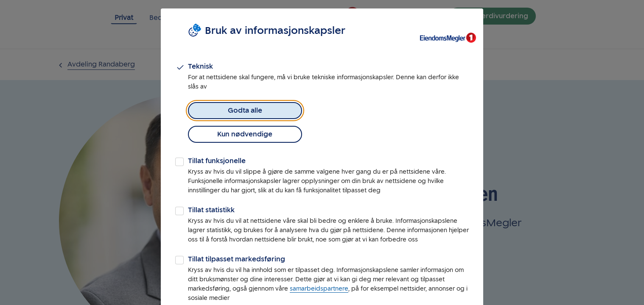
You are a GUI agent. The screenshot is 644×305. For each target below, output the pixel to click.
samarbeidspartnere (319, 265)
